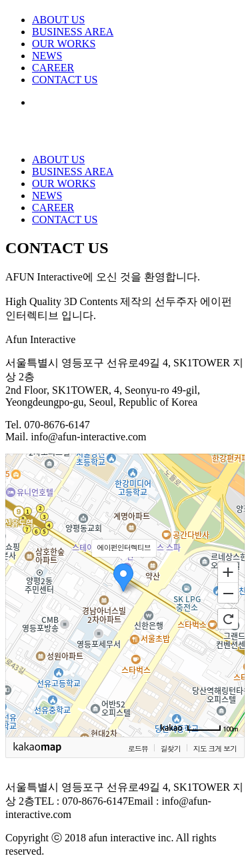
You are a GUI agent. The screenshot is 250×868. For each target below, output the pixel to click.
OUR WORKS (64, 44)
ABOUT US (58, 20)
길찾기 (171, 748)
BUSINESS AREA (73, 32)
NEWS (47, 56)
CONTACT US (65, 80)
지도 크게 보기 (215, 748)
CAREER (53, 68)
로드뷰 (138, 748)
